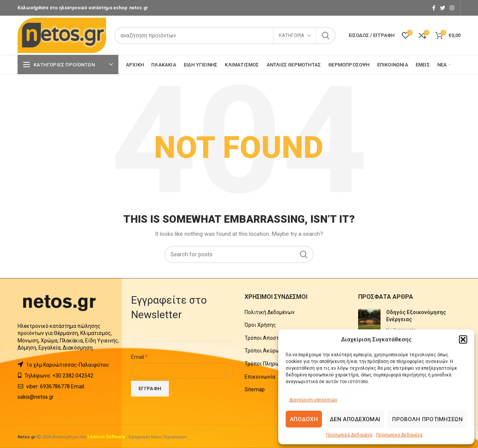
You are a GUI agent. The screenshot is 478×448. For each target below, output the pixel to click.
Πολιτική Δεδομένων (270, 312)
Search (326, 35)
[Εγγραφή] (150, 389)
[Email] (182, 371)
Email (139, 357)
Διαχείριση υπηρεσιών (313, 400)
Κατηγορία (292, 35)
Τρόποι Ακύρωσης (267, 351)
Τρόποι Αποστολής (268, 338)
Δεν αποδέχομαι (355, 419)
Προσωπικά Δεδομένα (349, 435)
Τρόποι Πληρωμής (267, 364)
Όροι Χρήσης (260, 325)
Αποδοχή (304, 419)
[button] (463, 339)
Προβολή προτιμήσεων (427, 419)
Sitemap (255, 389)
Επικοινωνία (260, 377)
